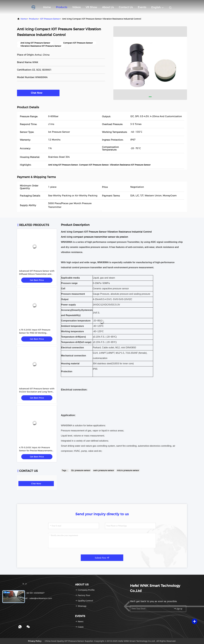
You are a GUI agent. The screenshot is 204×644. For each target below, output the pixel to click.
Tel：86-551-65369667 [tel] (32, 593)
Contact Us (126, 7)
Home (47, 7)
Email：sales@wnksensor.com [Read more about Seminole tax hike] (35, 598)
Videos (76, 7)
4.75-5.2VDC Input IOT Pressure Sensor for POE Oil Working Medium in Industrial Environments (37, 333)
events (142, 7)
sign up (178, 609)
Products (62, 7)
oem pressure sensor (104, 470)
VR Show (91, 7)
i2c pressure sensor (81, 470)
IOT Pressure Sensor (50, 19)
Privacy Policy (35, 641)
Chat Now (38, 93)
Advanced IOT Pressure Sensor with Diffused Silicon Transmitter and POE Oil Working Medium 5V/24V (37, 274)
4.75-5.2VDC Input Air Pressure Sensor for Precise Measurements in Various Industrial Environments (36, 451)
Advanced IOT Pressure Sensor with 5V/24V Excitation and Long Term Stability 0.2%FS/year (37, 392)
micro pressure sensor (128, 470)
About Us (108, 7)
